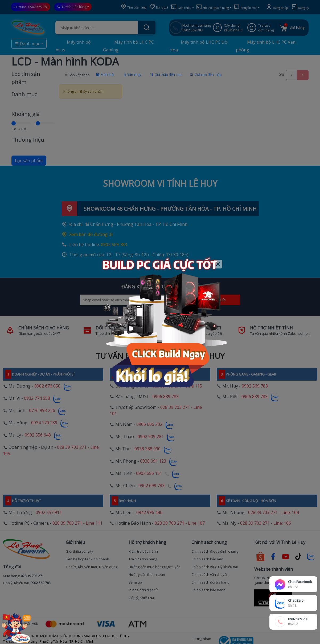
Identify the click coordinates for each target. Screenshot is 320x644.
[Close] (218, 264)
